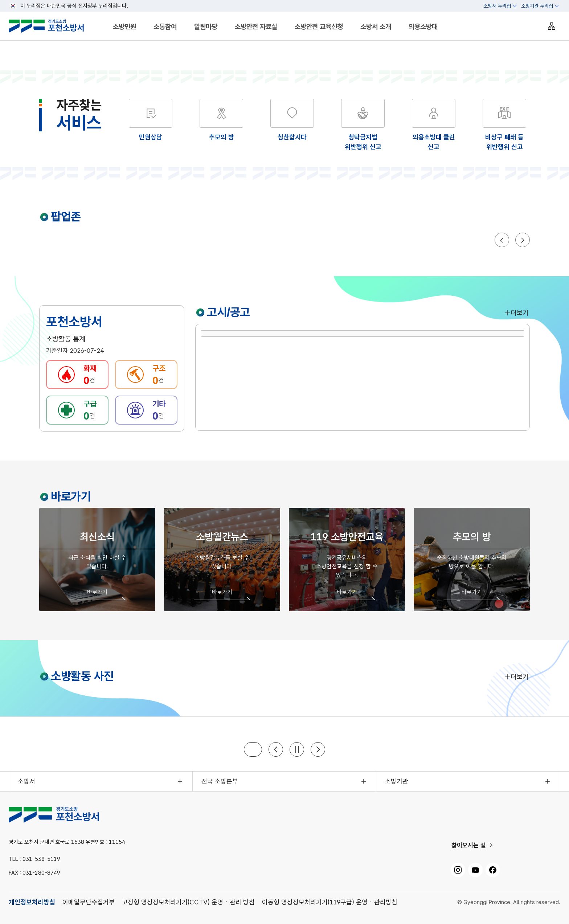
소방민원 (124, 27)
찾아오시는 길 (469, 845)
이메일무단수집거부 (89, 902)
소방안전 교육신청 (319, 27)
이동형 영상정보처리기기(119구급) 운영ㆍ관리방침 (330, 902)
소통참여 (165, 27)
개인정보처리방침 (32, 902)
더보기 (516, 313)
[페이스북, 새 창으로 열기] (493, 870)
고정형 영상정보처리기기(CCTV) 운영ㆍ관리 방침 (188, 902)
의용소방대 (423, 27)
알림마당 (206, 27)
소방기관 (397, 781)
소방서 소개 (376, 27)
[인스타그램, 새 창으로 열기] (458, 870)
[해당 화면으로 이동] (221, 120)
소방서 (26, 781)
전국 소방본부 (220, 781)
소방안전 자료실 (256, 27)
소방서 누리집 (497, 6)
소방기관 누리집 (537, 6)
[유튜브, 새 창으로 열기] (475, 870)
